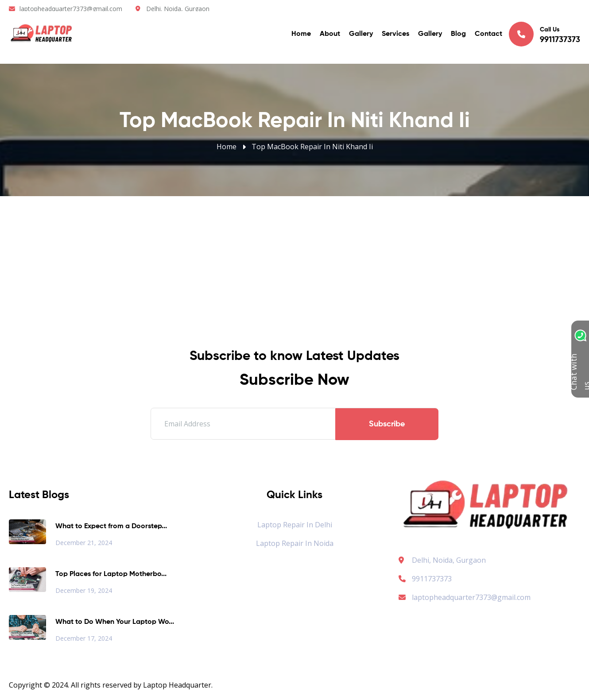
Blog (458, 35)
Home (301, 35)
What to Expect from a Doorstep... (111, 526)
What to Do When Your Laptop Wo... (115, 622)
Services (395, 35)
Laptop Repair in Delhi (295, 525)
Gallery (361, 35)
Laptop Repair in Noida (295, 543)
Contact (488, 35)
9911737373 (425, 579)
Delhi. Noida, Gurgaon (178, 9)
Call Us (544, 35)
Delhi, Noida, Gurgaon (449, 560)
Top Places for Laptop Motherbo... (111, 574)
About (330, 35)
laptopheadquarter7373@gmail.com (71, 9)
